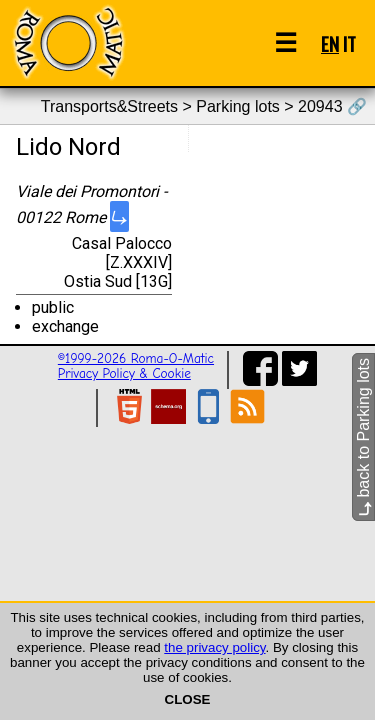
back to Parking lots (363, 437)
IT (349, 43)
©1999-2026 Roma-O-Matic (136, 358)
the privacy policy (214, 647)
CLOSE (188, 699)
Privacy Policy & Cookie (124, 373)
